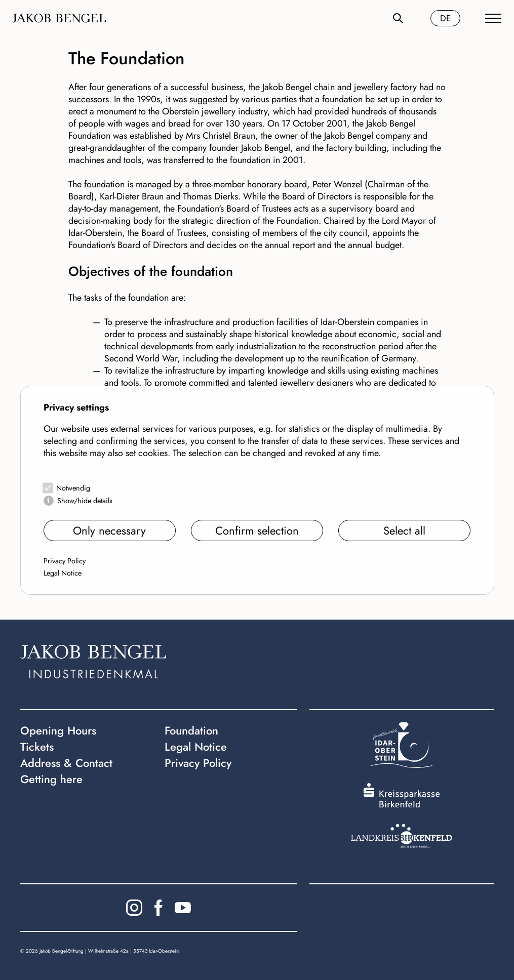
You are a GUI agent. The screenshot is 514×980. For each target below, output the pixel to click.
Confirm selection (257, 530)
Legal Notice (63, 573)
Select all (404, 530)
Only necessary (109, 530)
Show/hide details (85, 501)
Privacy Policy (65, 561)
